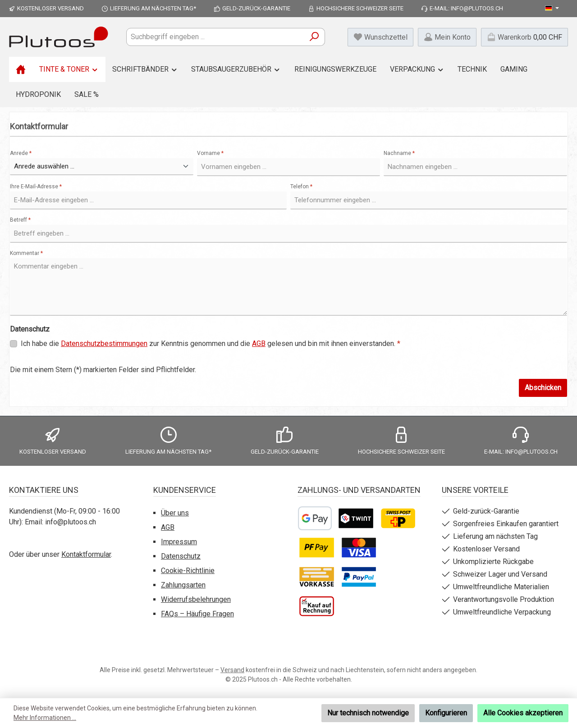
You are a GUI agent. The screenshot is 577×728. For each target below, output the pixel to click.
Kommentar (26, 253)
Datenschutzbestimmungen (104, 344)
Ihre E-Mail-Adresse (36, 187)
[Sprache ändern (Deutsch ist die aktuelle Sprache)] (552, 9)
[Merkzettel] (380, 37)
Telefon (301, 187)
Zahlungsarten (183, 585)
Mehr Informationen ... (45, 718)
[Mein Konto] (447, 37)
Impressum (179, 542)
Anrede (21, 153)
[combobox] (215, 37)
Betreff (20, 220)
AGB (259, 344)
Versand (232, 670)
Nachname (399, 153)
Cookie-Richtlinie (188, 571)
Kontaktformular (86, 554)
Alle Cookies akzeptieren (523, 713)
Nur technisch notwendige (368, 713)
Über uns (175, 513)
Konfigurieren (446, 713)
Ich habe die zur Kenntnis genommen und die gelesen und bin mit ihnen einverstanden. (211, 344)
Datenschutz (181, 556)
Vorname (210, 153)
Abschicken (543, 388)
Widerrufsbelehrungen (196, 599)
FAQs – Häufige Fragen (197, 614)
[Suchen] (314, 37)
